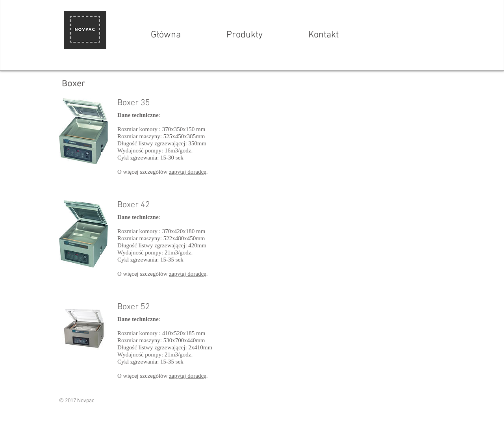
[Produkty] (245, 35)
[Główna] (166, 35)
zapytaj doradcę (188, 172)
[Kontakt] (323, 35)
